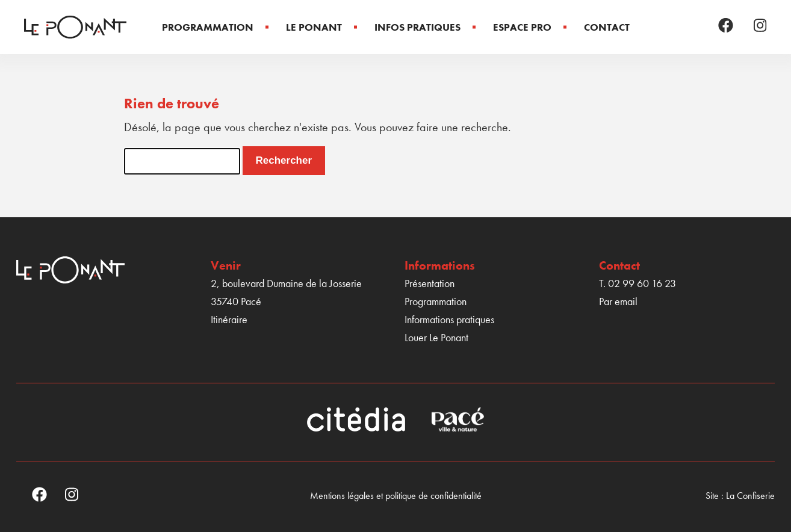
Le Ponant (314, 27)
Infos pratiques (417, 27)
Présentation (430, 283)
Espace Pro (522, 27)
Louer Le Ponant (436, 337)
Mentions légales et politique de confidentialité (396, 496)
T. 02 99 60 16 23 (637, 283)
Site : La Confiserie (740, 496)
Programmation (208, 27)
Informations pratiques (449, 319)
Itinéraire (229, 319)
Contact (607, 27)
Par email (618, 301)
